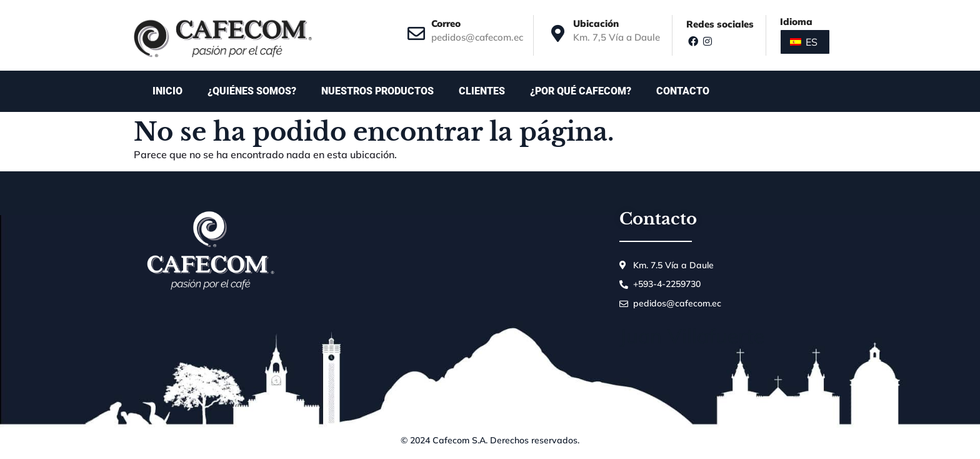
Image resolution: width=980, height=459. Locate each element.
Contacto (686, 91)
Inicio (167, 91)
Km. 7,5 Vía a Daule (617, 37)
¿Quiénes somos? (252, 91)
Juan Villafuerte (692, 336)
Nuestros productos (377, 91)
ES (804, 42)
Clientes (482, 91)
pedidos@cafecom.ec (477, 37)
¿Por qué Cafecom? (581, 91)
